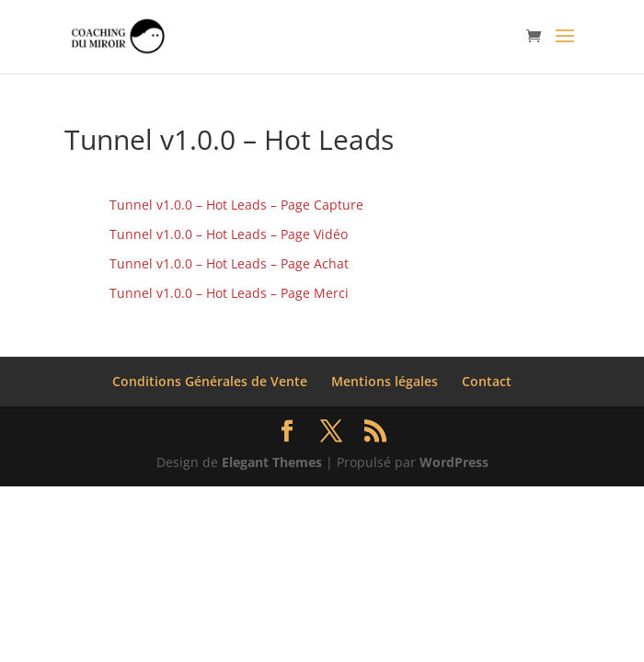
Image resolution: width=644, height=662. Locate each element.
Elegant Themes (272, 462)
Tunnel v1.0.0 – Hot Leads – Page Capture (236, 205)
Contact (487, 381)
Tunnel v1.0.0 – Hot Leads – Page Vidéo (229, 234)
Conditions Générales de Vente (210, 381)
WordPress (454, 462)
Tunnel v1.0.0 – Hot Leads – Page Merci (229, 293)
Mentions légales (385, 381)
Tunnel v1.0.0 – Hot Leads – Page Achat (229, 263)
